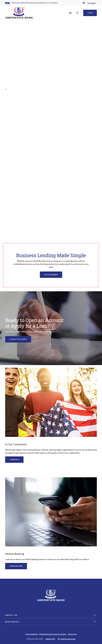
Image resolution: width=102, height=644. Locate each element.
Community (14, 460)
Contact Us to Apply (18, 339)
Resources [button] (12, 622)
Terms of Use (72, 634)
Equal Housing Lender (68, 639)
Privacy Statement (32, 634)
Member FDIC (50, 639)
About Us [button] (11, 615)
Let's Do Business (51, 275)
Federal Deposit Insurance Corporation (53, 634)
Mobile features (16, 566)
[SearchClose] (77, 13)
